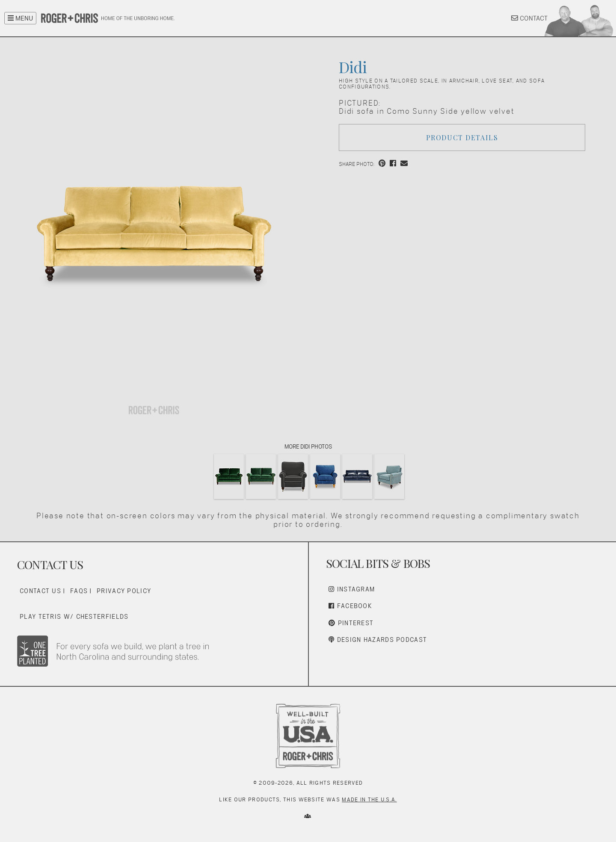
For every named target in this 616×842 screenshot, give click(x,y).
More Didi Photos (308, 446)
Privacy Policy (124, 591)
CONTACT (529, 18)
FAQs (79, 591)
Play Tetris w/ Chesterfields (74, 616)
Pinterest (351, 623)
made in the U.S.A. (369, 799)
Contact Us (40, 591)
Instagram (352, 589)
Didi (353, 67)
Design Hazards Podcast (378, 640)
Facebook (350, 606)
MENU (20, 18)
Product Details (462, 137)
